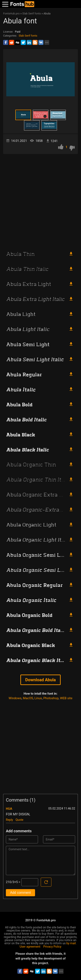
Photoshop (51, 698)
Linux (38, 698)
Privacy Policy (52, 947)
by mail (71, 943)
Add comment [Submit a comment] (20, 893)
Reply (9, 820)
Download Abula (40, 680)
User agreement (30, 947)
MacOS (28, 698)
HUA (9, 809)
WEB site (66, 698)
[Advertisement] (40, 201)
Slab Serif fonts (28, 36)
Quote (19, 820)
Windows (15, 698)
